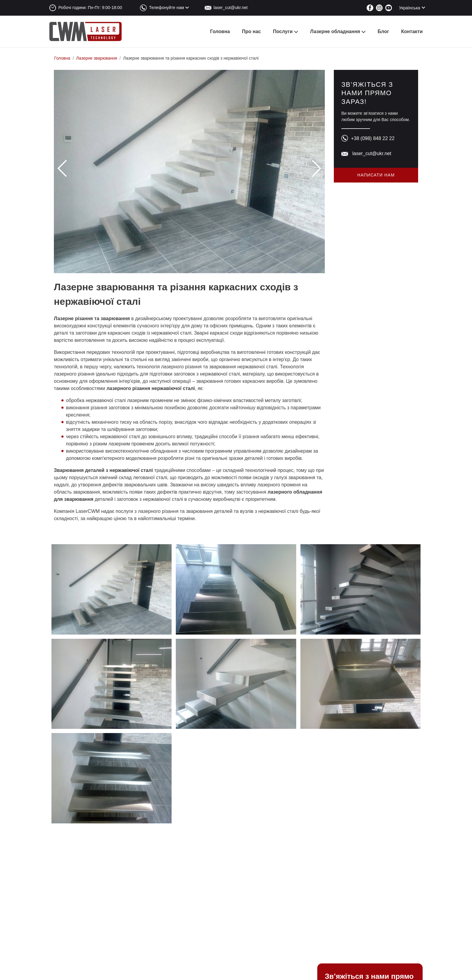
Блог (383, 31)
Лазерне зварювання (97, 58)
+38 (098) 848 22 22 (373, 138)
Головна (220, 31)
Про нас (252, 31)
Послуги (283, 31)
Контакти (412, 31)
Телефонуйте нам (166, 8)
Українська (410, 8)
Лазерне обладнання (335, 31)
